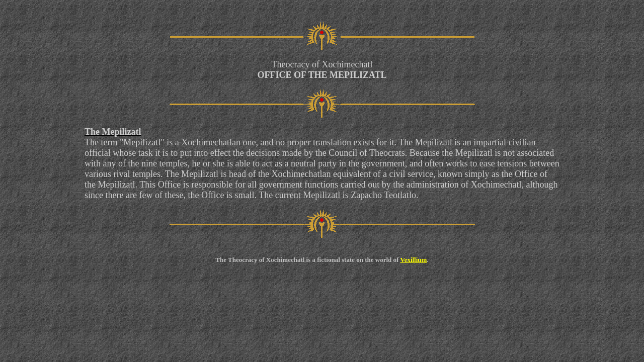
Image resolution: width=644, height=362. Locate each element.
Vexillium (413, 260)
